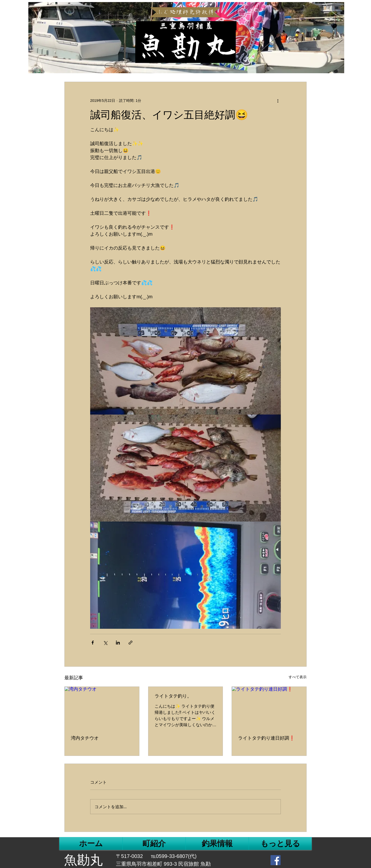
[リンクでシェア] (130, 643)
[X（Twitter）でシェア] (105, 643)
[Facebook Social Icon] (276, 860)
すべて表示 (298, 677)
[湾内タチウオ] (102, 708)
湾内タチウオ (85, 738)
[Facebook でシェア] (93, 643)
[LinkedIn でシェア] (118, 643)
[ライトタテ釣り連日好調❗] (269, 708)
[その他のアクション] (278, 101)
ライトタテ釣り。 (173, 696)
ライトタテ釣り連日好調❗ (266, 738)
